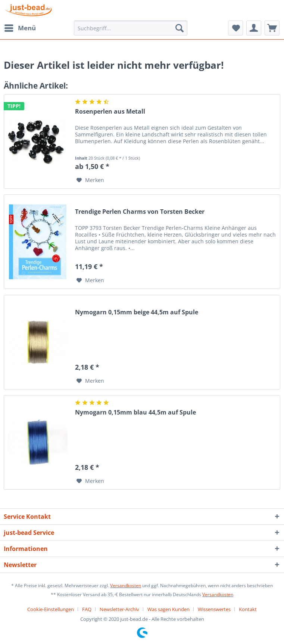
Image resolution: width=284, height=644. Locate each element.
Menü (20, 27)
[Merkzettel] (235, 28)
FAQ (87, 609)
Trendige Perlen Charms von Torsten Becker (140, 212)
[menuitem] (20, 28)
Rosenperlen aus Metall (110, 112)
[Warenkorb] (272, 28)
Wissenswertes (214, 609)
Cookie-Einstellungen (51, 609)
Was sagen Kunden (168, 609)
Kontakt (248, 609)
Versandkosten (126, 586)
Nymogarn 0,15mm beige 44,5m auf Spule (137, 312)
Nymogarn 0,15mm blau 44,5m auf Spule (135, 412)
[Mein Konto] (254, 28)
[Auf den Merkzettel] (90, 180)
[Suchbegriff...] (131, 28)
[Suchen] (180, 28)
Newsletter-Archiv (119, 609)
